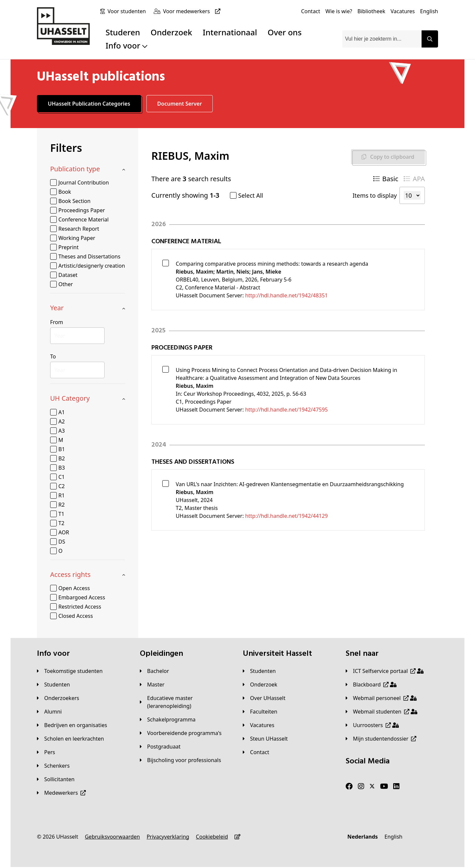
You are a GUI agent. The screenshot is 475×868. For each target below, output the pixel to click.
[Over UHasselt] (264, 698)
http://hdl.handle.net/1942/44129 (286, 516)
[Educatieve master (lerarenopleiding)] (186, 702)
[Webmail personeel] (381, 698)
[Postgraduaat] (160, 747)
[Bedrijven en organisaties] (72, 725)
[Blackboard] (371, 684)
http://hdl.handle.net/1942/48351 (286, 295)
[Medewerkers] (61, 793)
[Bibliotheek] (371, 11)
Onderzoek (172, 32)
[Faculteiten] (260, 712)
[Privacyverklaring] (168, 837)
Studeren (123, 32)
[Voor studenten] (128, 11)
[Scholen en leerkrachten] (70, 739)
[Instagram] (361, 786)
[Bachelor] (154, 671)
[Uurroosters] (372, 725)
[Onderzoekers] (58, 698)
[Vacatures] (403, 11)
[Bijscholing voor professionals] (180, 760)
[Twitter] (372, 786)
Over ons (285, 32)
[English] (429, 11)
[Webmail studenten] (381, 712)
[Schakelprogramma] (168, 719)
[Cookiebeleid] (212, 837)
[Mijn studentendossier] (381, 739)
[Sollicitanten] (56, 779)
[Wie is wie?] (339, 11)
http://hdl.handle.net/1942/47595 (286, 410)
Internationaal (230, 32)
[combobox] (382, 39)
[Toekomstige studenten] (70, 671)
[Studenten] (53, 684)
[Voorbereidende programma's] (181, 733)
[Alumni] (49, 712)
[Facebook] (349, 786)
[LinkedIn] (396, 786)
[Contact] (311, 11)
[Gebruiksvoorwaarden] (112, 837)
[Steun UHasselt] (265, 739)
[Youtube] (384, 786)
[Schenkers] (53, 766)
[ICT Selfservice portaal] (385, 671)
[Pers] (46, 752)
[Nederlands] (363, 837)
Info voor (127, 45)
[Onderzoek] (260, 684)
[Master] (152, 684)
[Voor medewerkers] (193, 11)
